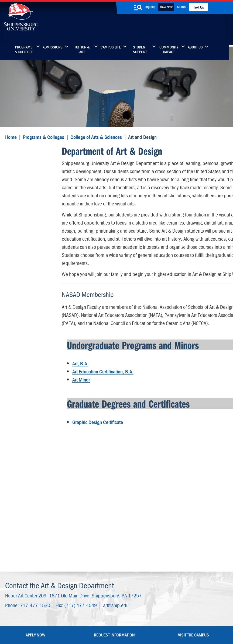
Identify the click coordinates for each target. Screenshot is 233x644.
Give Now (166, 7)
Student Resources (28, 255)
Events (92, 568)
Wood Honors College (30, 244)
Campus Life (111, 47)
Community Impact (169, 50)
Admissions (53, 47)
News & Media (99, 556)
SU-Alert (139, 568)
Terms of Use (93, 615)
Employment (98, 579)
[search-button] (138, 8)
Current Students (147, 579)
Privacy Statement (68, 615)
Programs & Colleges (24, 50)
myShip (150, 7)
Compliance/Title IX (117, 620)
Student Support (140, 50)
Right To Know (155, 615)
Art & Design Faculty (29, 174)
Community (142, 534)
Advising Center (25, 265)
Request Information (114, 516)
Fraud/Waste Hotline (122, 626)
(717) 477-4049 (80, 487)
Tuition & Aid (82, 50)
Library (92, 545)
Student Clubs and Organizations (28, 197)
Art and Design (23, 155)
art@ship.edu (115, 487)
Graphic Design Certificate (96, 445)
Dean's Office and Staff (32, 234)
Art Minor (79, 405)
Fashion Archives (146, 556)
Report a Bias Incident (79, 620)
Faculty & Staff (190, 534)
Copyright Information (121, 615)
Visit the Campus (193, 516)
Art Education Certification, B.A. (101, 397)
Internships (20, 286)
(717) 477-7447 (32, 555)
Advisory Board (24, 276)
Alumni (182, 7)
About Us (195, 47)
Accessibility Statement (188, 560)
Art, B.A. (79, 389)
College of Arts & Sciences (95, 142)
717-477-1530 (34, 487)
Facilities (18, 184)
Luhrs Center (143, 545)
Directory (94, 534)
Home (10, 142)
